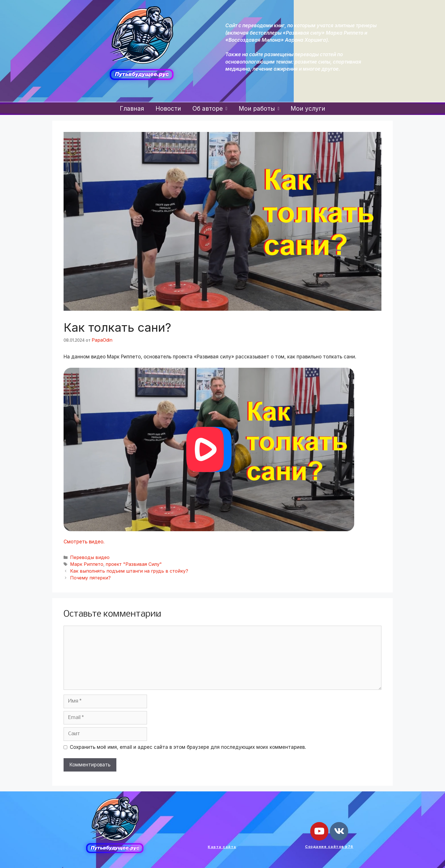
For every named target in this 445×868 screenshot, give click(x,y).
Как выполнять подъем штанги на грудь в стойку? (120, 568)
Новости (168, 109)
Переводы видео (87, 556)
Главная (132, 109)
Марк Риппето (84, 562)
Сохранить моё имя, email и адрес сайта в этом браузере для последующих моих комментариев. (188, 744)
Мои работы (259, 109)
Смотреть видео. (84, 541)
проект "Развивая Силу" (125, 562)
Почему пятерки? (88, 574)
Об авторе (210, 109)
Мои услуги (308, 109)
